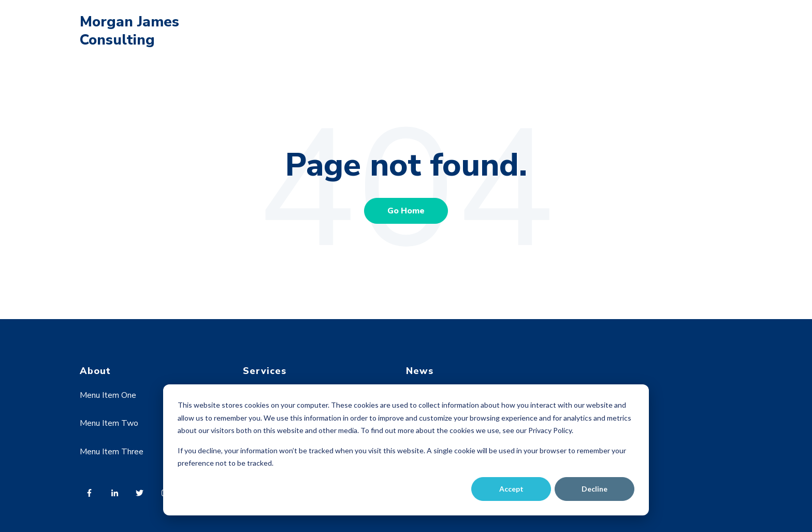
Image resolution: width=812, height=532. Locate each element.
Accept (511, 489)
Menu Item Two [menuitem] (109, 423)
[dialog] (406, 450)
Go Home (406, 211)
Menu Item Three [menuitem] (112, 452)
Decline (594, 489)
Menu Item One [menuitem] (108, 395)
